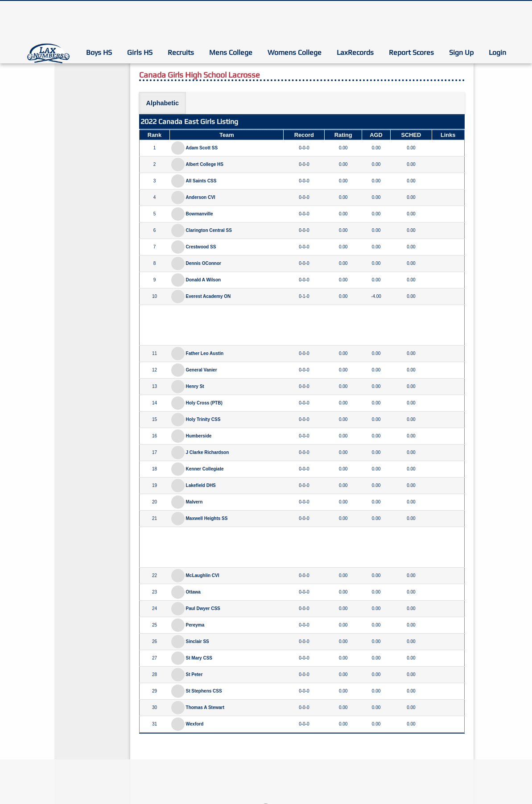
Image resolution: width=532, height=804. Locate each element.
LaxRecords (355, 52)
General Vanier (202, 370)
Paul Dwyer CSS (203, 608)
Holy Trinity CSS (203, 419)
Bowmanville (200, 214)
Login (497, 52)
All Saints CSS (201, 181)
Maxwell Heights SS (207, 518)
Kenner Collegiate (205, 469)
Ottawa (193, 592)
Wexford (195, 724)
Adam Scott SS (202, 148)
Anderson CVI (201, 197)
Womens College (295, 52)
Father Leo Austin (205, 353)
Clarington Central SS (209, 230)
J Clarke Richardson (208, 452)
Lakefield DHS (201, 485)
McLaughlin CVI (203, 575)
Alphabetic (163, 103)
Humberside (199, 436)
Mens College (231, 52)
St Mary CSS (199, 658)
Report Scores (411, 52)
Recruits (181, 52)
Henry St (195, 386)
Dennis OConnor (204, 263)
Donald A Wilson (204, 280)
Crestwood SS (201, 247)
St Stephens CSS (204, 691)
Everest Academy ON (208, 296)
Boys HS (99, 52)
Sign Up (461, 52)
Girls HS (140, 52)
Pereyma (195, 625)
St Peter (194, 674)
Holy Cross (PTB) (204, 403)
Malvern (194, 502)
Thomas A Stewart (205, 707)
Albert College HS (205, 164)
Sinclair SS (198, 641)
